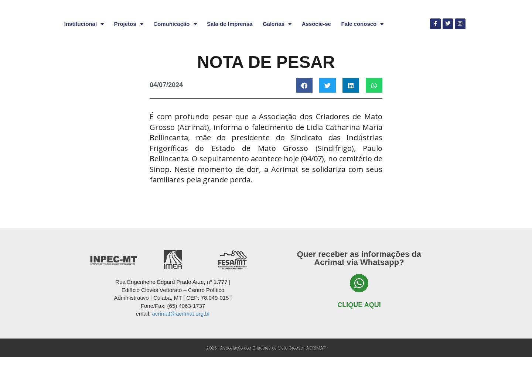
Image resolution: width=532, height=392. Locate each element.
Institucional (84, 59)
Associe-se (316, 59)
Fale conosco (362, 59)
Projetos (129, 59)
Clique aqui (359, 340)
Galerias (277, 59)
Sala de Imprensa (230, 59)
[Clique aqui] (359, 318)
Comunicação (175, 59)
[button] (304, 120)
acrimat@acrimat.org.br (181, 348)
